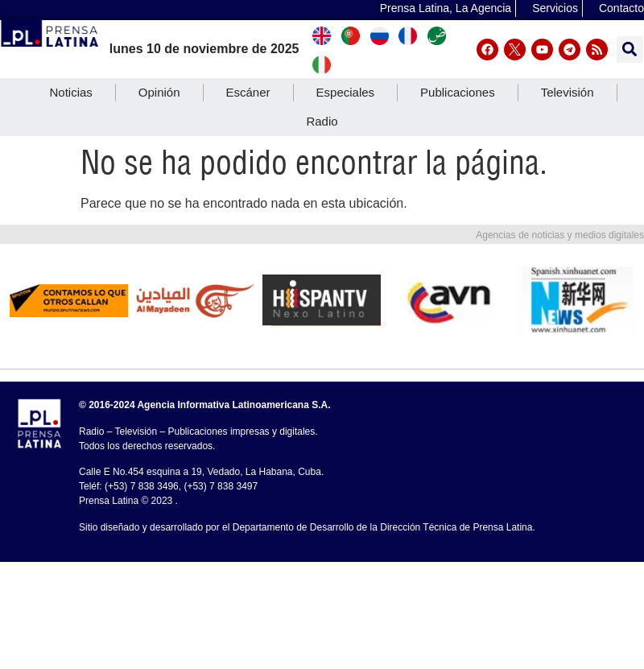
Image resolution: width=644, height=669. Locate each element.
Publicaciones (458, 92)
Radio (322, 121)
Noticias (70, 92)
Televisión (568, 92)
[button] (630, 50)
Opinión (159, 92)
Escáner (248, 92)
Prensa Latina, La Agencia (446, 8)
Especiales (346, 92)
